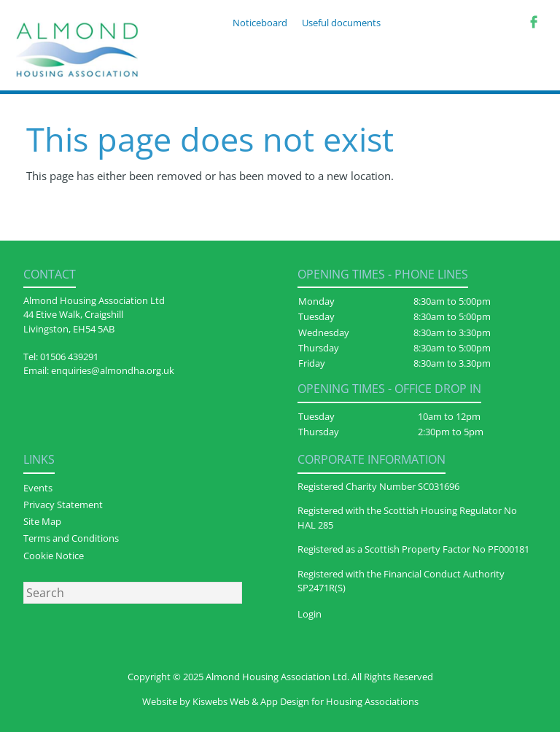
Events (38, 488)
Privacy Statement (63, 505)
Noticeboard (260, 23)
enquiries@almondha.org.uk (113, 370)
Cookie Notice (54, 556)
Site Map (42, 521)
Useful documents (341, 23)
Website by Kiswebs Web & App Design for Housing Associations (280, 701)
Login (310, 614)
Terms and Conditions (71, 538)
